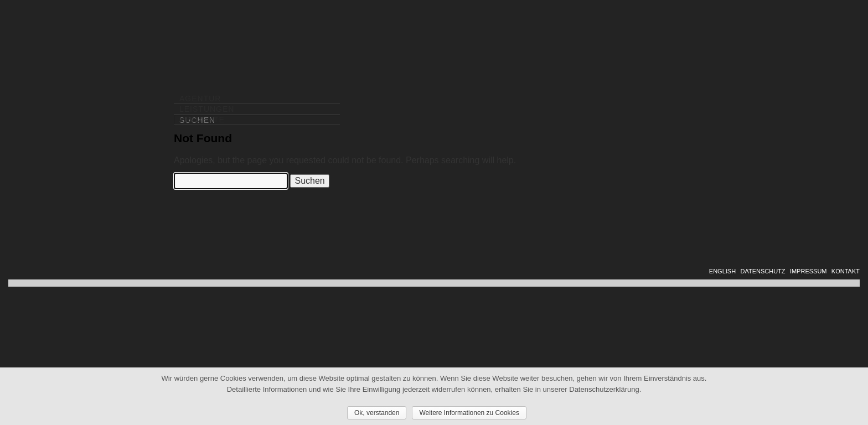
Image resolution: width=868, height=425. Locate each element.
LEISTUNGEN (207, 109)
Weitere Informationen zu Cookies (469, 413)
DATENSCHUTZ (763, 271)
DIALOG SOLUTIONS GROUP (784, 55)
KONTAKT (846, 271)
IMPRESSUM (808, 271)
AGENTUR (200, 99)
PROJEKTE (202, 120)
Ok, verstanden (377, 413)
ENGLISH (722, 271)
